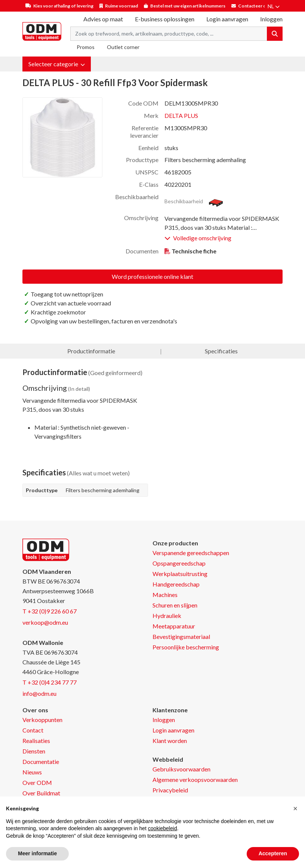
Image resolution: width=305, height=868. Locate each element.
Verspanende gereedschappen (191, 553)
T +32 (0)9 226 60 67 (50, 611)
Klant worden (170, 741)
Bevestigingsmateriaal (181, 636)
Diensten (34, 751)
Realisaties (36, 741)
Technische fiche (194, 251)
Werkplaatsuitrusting (180, 574)
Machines (165, 595)
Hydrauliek (167, 616)
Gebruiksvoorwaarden (181, 769)
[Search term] (169, 34)
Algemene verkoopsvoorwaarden (195, 779)
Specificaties (221, 351)
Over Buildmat (41, 793)
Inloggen (164, 720)
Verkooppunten (42, 720)
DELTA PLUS (181, 115)
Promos (86, 47)
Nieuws (32, 772)
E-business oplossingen (165, 19)
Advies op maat (103, 19)
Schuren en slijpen (175, 605)
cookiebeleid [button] (163, 828)
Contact (33, 730)
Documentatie (41, 762)
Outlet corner (123, 47)
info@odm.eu (39, 693)
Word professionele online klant (152, 276)
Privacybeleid (170, 790)
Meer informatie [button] (37, 853)
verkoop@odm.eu (45, 622)
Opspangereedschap (179, 563)
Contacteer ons (255, 6)
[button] (57, 64)
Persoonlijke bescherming (186, 647)
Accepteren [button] (273, 853)
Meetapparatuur (174, 626)
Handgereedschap (176, 584)
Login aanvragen (227, 19)
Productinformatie (91, 351)
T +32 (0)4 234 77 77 (50, 682)
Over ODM (37, 782)
